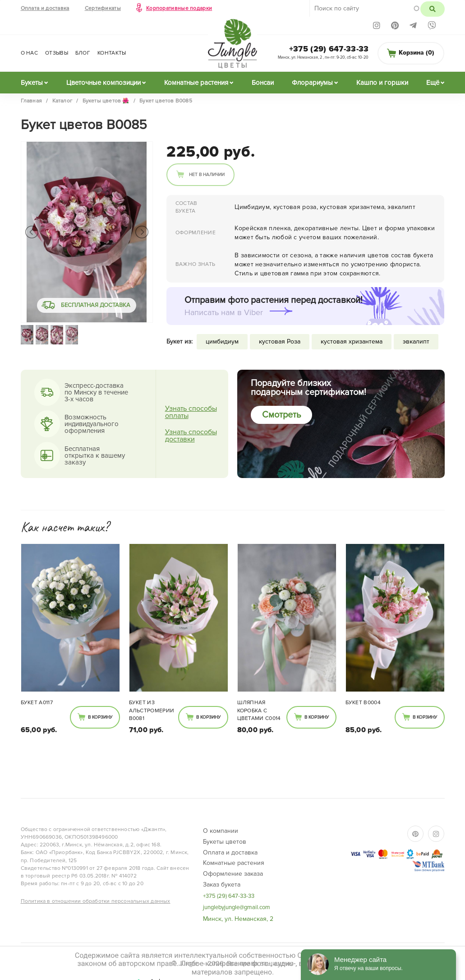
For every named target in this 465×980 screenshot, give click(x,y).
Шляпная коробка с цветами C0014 (259, 710)
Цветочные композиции (104, 83)
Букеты (32, 83)
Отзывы (57, 53)
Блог (83, 53)
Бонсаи (263, 83)
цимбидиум (222, 341)
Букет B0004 (363, 703)
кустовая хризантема (352, 341)
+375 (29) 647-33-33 (329, 49)
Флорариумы (312, 83)
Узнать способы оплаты (191, 412)
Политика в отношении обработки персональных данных (96, 901)
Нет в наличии (207, 175)
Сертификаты (103, 8)
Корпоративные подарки (179, 8)
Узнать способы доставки (191, 436)
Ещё (433, 83)
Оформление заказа (233, 874)
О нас (30, 53)
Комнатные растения (196, 83)
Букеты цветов (225, 842)
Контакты (112, 53)
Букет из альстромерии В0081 (152, 710)
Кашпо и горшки (382, 83)
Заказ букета (222, 885)
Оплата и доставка (45, 8)
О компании (221, 831)
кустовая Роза (280, 341)
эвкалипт (416, 341)
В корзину (100, 717)
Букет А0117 (37, 703)
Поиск (432, 9)
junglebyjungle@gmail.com (237, 907)
